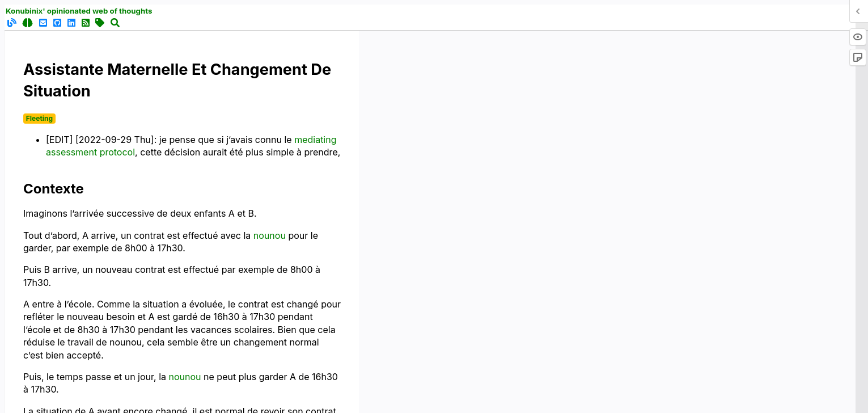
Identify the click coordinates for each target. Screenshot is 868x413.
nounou (270, 235)
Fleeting (39, 118)
